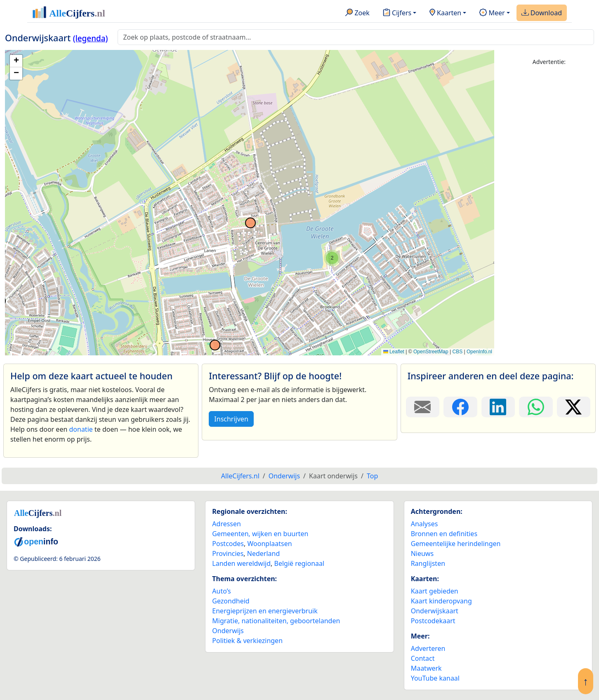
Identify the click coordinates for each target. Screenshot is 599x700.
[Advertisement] (549, 197)
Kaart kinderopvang (441, 601)
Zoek (357, 13)
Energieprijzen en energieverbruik (265, 611)
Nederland (264, 553)
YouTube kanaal (435, 678)
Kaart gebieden (435, 591)
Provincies (228, 553)
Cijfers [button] (397, 13)
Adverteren (428, 648)
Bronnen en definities (444, 534)
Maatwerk (426, 668)
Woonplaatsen (269, 544)
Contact (423, 658)
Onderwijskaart (435, 611)
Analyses (424, 524)
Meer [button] (492, 13)
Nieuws (422, 553)
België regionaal (299, 563)
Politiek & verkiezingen (247, 641)
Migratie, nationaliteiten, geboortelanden (276, 621)
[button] (332, 258)
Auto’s (221, 591)
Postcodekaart (433, 621)
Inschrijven (231, 419)
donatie (81, 429)
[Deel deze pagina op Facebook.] (460, 407)
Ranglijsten (428, 563)
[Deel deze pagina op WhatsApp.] (536, 407)
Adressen (226, 524)
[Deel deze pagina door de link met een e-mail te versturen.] (423, 407)
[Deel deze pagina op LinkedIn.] (498, 407)
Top (372, 476)
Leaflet (394, 352)
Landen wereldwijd (241, 563)
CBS (457, 352)
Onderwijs (228, 631)
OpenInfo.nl (479, 352)
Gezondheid (231, 601)
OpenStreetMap (431, 352)
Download (542, 13)
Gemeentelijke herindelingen (456, 544)
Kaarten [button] (445, 13)
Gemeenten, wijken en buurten (260, 534)
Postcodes (228, 544)
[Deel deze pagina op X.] (574, 407)
